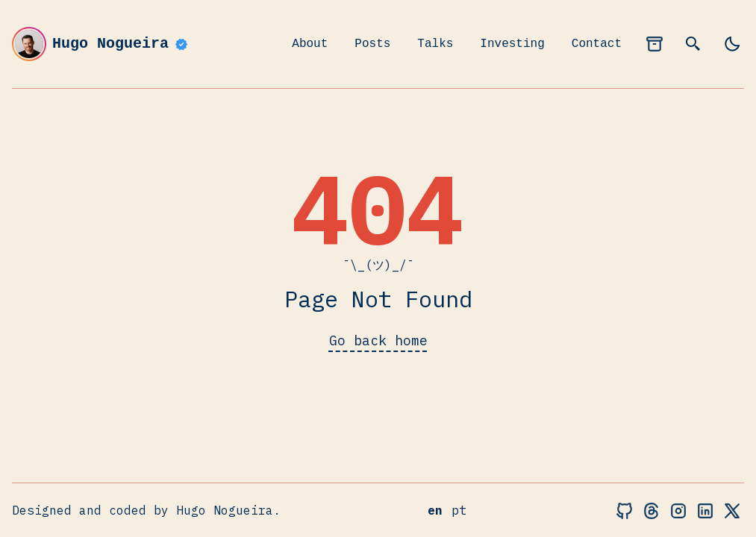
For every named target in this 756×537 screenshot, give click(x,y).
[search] (693, 44)
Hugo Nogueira (101, 44)
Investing (512, 44)
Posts (372, 44)
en (435, 510)
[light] (732, 44)
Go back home (378, 340)
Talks (435, 44)
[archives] (655, 44)
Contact (597, 44)
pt (459, 510)
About (310, 44)
